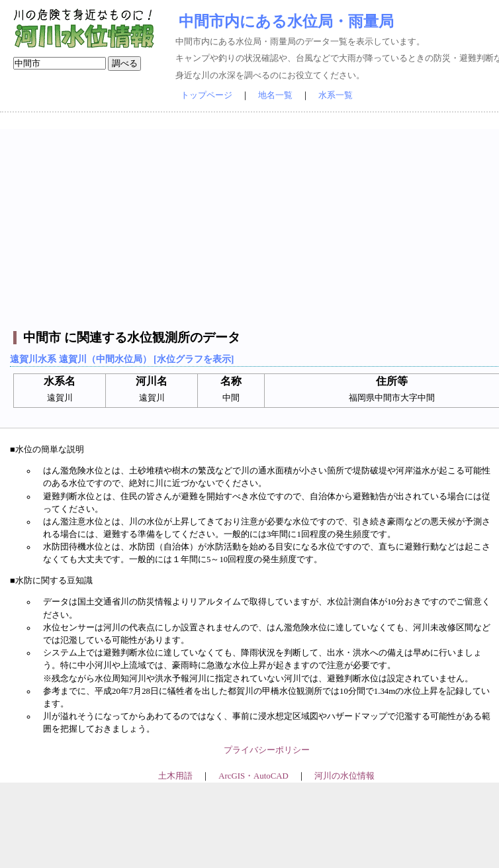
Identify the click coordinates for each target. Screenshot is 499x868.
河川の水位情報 (344, 776)
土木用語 (175, 776)
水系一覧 (336, 95)
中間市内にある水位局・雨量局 (286, 21)
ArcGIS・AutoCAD (253, 776)
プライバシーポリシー (267, 750)
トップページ (206, 95)
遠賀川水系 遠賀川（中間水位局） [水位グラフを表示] (122, 359)
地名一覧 (275, 95)
